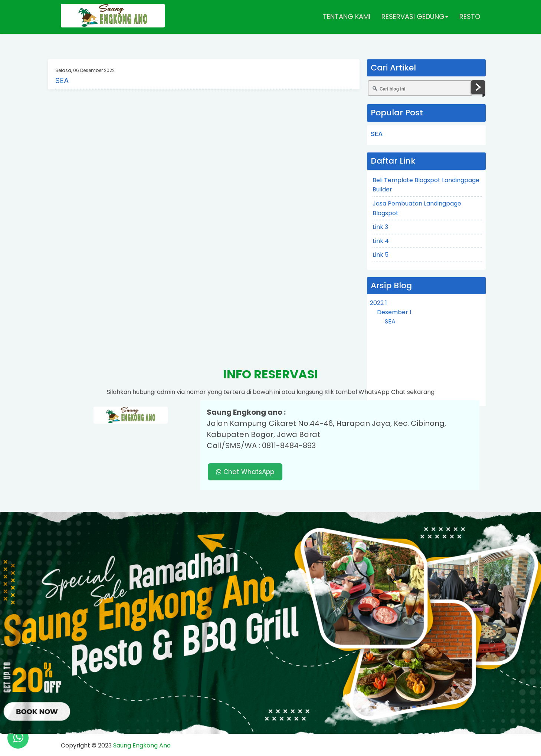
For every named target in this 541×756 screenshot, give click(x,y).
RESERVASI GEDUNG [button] (415, 17)
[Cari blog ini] (420, 88)
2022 (378, 303)
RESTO (470, 17)
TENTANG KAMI (347, 17)
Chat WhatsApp (245, 472)
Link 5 (381, 255)
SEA (62, 80)
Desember (394, 312)
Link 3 (380, 227)
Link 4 (381, 241)
